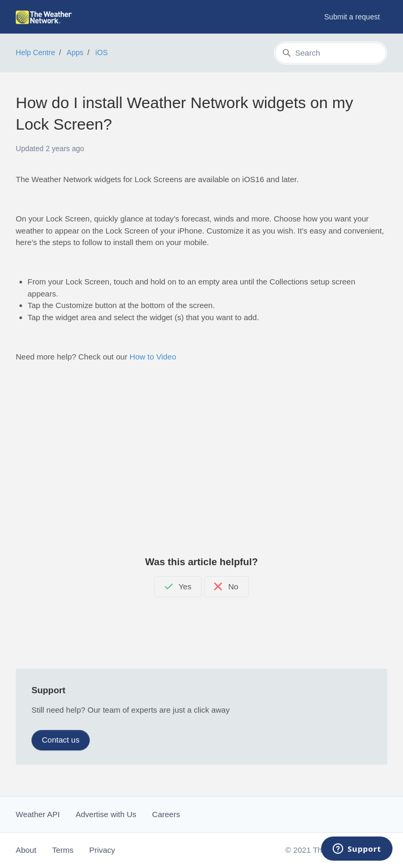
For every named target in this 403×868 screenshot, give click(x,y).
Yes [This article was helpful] (178, 586)
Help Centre (35, 52)
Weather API (38, 814)
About (26, 850)
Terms (63, 850)
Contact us (61, 740)
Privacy (102, 850)
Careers (166, 814)
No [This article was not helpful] (226, 586)
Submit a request (352, 17)
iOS (102, 52)
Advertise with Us (106, 814)
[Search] (331, 53)
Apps (75, 52)
